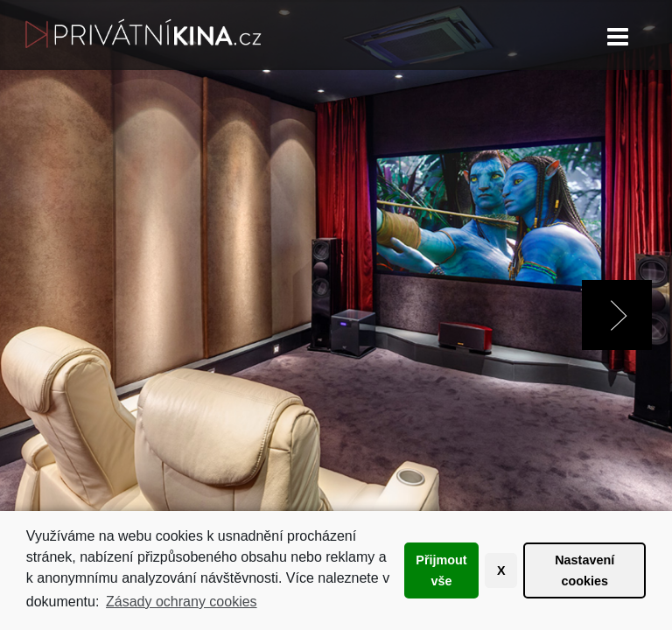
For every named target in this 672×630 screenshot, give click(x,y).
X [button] (501, 570)
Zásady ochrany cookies (182, 602)
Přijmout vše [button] (441, 570)
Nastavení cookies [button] (584, 570)
